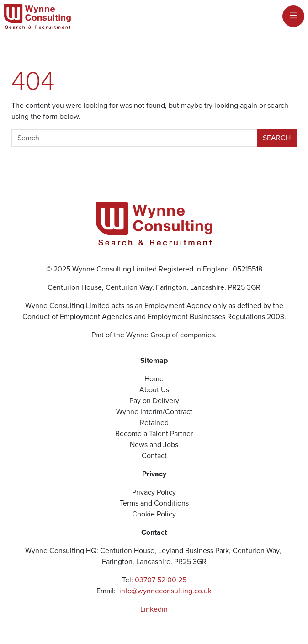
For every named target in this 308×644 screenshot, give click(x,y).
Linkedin (154, 609)
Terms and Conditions (154, 503)
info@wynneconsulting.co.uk (165, 591)
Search (277, 138)
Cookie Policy (154, 514)
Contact (154, 455)
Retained (154, 423)
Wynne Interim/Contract (154, 412)
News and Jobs (154, 444)
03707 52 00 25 (161, 580)
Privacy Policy (154, 492)
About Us (154, 390)
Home (154, 379)
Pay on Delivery (154, 401)
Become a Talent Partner (154, 434)
